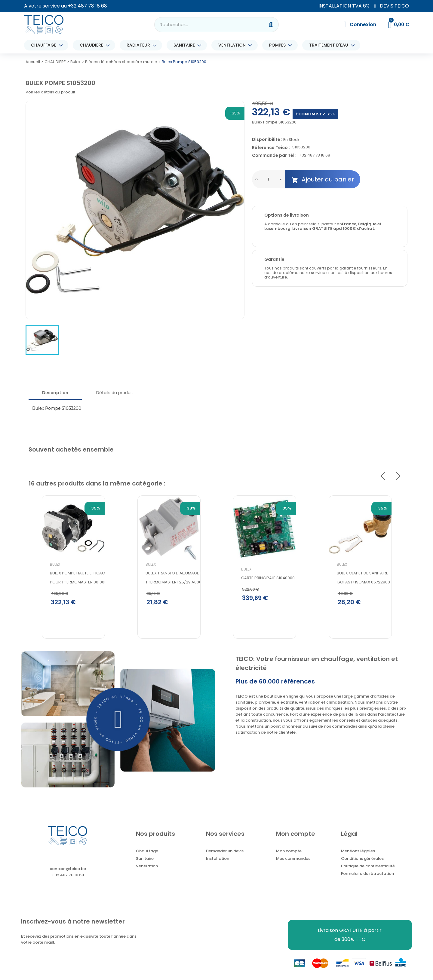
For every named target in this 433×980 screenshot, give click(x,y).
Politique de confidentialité (368, 869)
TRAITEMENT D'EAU (330, 45)
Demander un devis (225, 854)
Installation (218, 862)
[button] (118, 723)
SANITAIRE (186, 45)
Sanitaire (145, 862)
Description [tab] (55, 393)
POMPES (279, 45)
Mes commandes (293, 862)
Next (398, 476)
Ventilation (147, 869)
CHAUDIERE (93, 45)
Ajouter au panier (323, 180)
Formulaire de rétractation (367, 877)
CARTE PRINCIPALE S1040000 (255, 590)
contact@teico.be (68, 872)
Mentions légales (358, 854)
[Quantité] (269, 179)
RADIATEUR (140, 45)
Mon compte (289, 854)
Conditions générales (362, 862)
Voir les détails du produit (50, 92)
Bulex (42, 577)
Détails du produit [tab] (115, 393)
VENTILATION (233, 45)
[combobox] (206, 25)
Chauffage (147, 854)
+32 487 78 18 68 (88, 6)
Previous (383, 476)
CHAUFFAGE (45, 45)
